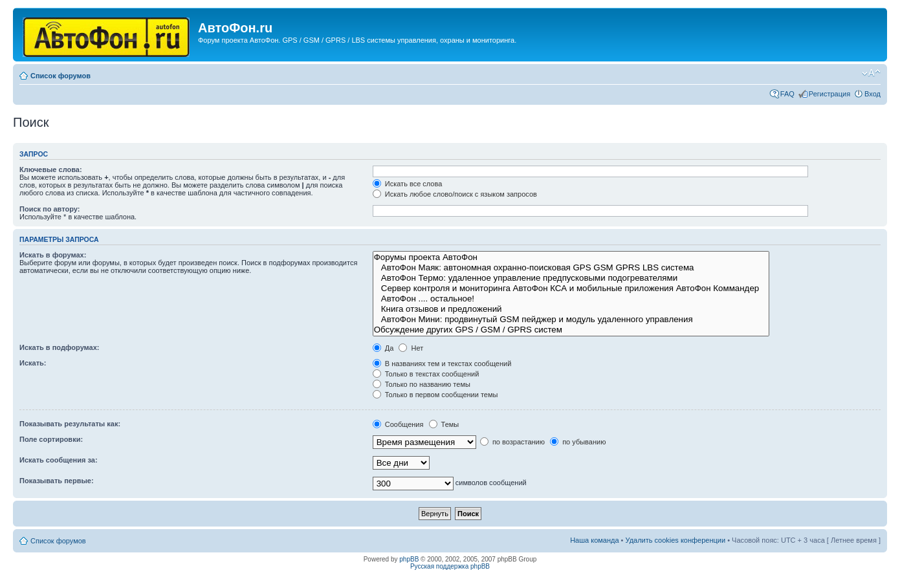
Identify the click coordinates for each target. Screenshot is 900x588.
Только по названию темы (422, 384)
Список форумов (60, 76)
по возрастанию (512, 442)
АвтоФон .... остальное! (571, 299)
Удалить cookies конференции (676, 540)
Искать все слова (408, 184)
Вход (873, 94)
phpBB (409, 559)
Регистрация (829, 94)
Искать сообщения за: (59, 460)
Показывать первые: (57, 481)
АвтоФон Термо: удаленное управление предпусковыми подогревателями (571, 278)
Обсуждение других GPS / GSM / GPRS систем (571, 330)
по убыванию (578, 442)
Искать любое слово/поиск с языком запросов (455, 194)
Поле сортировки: (51, 439)
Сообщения (398, 424)
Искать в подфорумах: (60, 347)
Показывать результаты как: (70, 424)
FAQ (787, 94)
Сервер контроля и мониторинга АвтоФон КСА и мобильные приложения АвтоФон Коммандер (571, 289)
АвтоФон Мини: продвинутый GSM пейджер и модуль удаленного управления (571, 320)
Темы (444, 424)
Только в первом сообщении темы (435, 395)
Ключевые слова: (51, 169)
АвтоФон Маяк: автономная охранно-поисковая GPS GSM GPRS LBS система (571, 268)
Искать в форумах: (53, 255)
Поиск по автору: (49, 209)
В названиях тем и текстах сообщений (442, 364)
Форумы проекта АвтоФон (571, 257)
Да (383, 348)
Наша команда (594, 540)
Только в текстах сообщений (426, 374)
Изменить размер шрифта (871, 73)
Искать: (33, 363)
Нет (411, 348)
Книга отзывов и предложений (571, 309)
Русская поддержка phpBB (450, 566)
